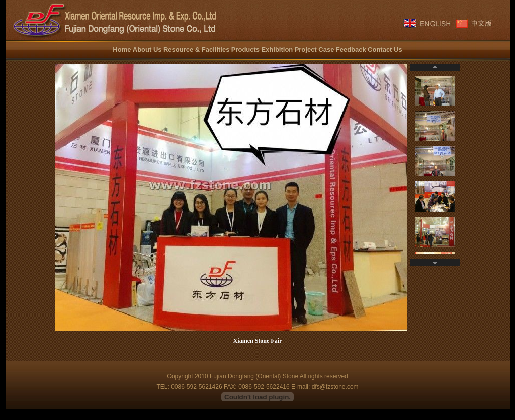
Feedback (351, 49)
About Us (147, 49)
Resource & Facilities (197, 49)
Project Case (315, 49)
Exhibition (277, 49)
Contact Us (385, 49)
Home (122, 49)
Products (245, 49)
